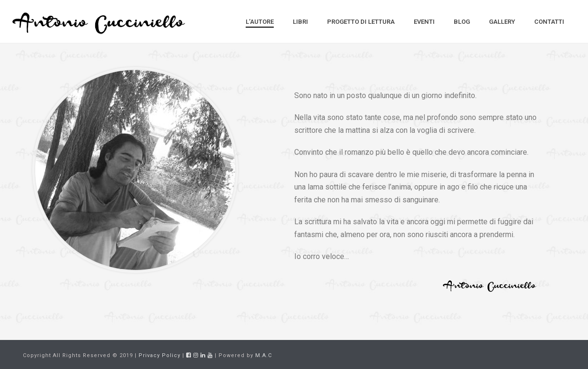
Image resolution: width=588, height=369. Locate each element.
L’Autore (260, 22)
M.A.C (264, 355)
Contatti (549, 22)
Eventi (424, 22)
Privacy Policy (159, 355)
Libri (300, 22)
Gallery (502, 22)
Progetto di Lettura (361, 22)
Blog (462, 22)
